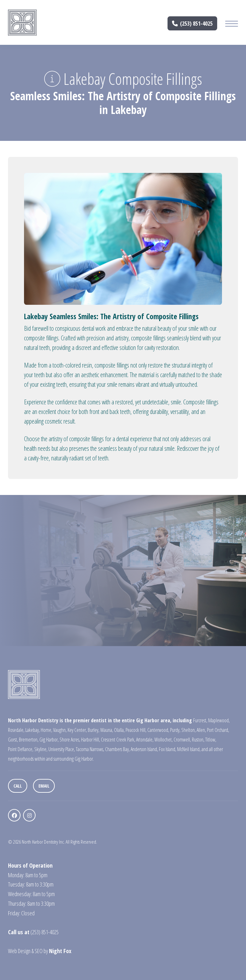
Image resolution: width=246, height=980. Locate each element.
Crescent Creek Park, (118, 740)
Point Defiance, (21, 749)
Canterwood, (158, 730)
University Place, (62, 749)
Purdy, (175, 730)
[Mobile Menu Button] (232, 24)
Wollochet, (164, 740)
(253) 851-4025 (193, 23)
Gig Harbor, (49, 740)
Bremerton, (29, 740)
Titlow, (211, 740)
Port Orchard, (218, 730)
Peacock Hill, (136, 730)
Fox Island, (168, 749)
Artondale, (145, 740)
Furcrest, (200, 720)
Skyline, (41, 749)
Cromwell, (182, 740)
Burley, (94, 730)
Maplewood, (219, 720)
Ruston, (198, 740)
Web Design (19, 951)
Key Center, (77, 730)
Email (44, 786)
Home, (46, 730)
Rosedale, (16, 730)
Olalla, (119, 730)
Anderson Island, (144, 749)
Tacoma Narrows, (90, 749)
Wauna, (107, 730)
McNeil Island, (189, 749)
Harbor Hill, (90, 740)
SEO (39, 951)
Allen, (201, 730)
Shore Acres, (70, 740)
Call (18, 786)
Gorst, (13, 740)
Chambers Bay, (117, 749)
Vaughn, (60, 730)
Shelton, (189, 730)
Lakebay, (33, 730)
